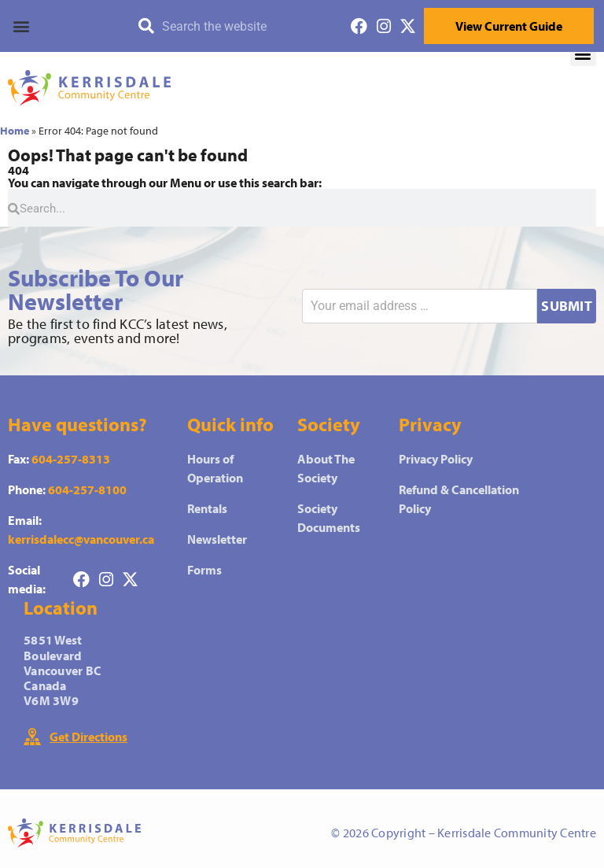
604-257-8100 (87, 489)
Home (15, 131)
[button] (67, 26)
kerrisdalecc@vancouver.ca (81, 539)
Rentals (207, 508)
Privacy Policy (436, 459)
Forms (204, 570)
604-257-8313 (71, 459)
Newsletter (217, 539)
